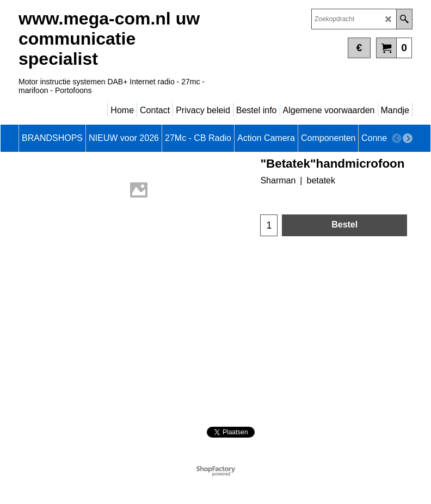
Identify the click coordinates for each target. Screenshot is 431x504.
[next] (408, 138)
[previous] (397, 138)
